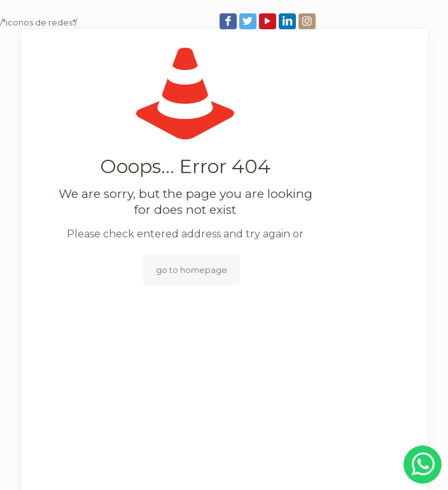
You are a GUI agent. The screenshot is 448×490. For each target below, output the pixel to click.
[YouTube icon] (269, 21)
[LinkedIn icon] (289, 21)
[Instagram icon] (308, 21)
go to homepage (192, 270)
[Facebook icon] (229, 21)
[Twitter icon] (249, 21)
